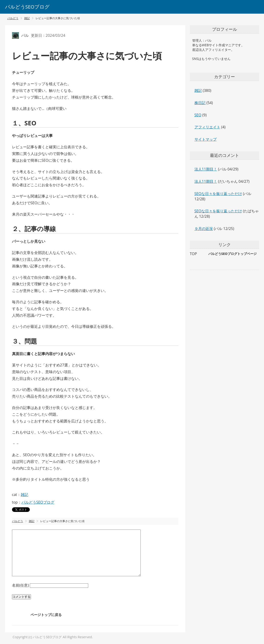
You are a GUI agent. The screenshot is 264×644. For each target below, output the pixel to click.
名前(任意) (21, 585)
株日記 (200, 103)
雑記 (24, 495)
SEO (198, 115)
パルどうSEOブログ (27, 7)
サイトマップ (206, 139)
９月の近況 (204, 229)
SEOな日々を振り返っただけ (218, 194)
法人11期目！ (206, 169)
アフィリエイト (207, 127)
